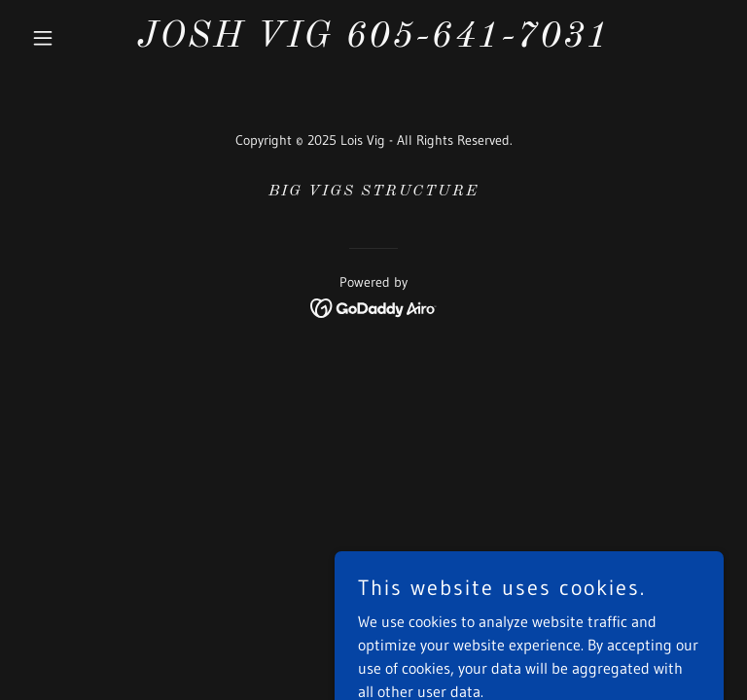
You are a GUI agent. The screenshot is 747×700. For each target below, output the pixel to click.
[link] (373, 41)
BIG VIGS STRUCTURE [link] (373, 192)
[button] (76, 38)
